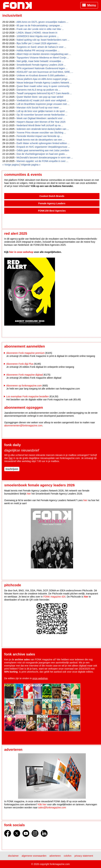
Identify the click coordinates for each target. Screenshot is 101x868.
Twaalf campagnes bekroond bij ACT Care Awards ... (44, 93)
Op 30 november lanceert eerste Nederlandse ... (42, 115)
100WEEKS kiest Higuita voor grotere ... (38, 36)
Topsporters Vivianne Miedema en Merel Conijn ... (43, 58)
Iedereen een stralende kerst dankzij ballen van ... (43, 129)
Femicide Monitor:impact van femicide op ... (39, 136)
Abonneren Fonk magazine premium (25, 353)
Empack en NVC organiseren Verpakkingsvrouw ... (43, 147)
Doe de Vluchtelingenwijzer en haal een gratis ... (42, 154)
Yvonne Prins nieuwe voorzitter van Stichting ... (41, 133)
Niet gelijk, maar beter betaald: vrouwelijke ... (40, 61)
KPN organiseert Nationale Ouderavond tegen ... (42, 68)
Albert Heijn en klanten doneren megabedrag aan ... (44, 54)
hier (11, 458)
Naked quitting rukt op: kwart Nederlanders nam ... (43, 40)
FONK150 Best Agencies (52, 211)
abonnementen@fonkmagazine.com (23, 426)
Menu (92, 5)
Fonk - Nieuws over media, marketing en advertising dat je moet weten (19, 5)
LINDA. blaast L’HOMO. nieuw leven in (37, 33)
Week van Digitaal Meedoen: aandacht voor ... (41, 118)
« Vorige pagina (11, 165)
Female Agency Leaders (52, 203)
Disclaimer (13, 856)
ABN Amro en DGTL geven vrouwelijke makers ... (42, 22)
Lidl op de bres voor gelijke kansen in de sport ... (42, 111)
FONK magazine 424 (54, 597)
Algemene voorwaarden (34, 856)
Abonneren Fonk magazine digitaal (25, 375)
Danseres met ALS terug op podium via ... (38, 90)
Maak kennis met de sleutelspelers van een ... (41, 140)
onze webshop (40, 678)
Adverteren (55, 856)
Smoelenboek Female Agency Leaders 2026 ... (41, 65)
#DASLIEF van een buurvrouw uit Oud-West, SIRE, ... (45, 72)
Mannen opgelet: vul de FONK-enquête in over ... (42, 161)
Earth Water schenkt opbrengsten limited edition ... (43, 143)
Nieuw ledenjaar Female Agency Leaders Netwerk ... (44, 83)
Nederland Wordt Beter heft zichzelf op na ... (40, 125)
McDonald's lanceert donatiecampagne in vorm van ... (45, 158)
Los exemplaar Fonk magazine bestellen (27, 396)
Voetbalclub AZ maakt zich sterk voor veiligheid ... (43, 100)
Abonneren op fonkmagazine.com (24, 386)
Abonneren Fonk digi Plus (20, 364)
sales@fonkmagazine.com (52, 808)
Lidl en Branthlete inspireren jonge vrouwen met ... (43, 104)
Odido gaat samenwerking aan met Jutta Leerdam (43, 150)
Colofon (68, 856)
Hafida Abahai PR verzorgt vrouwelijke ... (38, 50)
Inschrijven (12, 469)
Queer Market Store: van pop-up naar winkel (40, 97)
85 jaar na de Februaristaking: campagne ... (40, 25)
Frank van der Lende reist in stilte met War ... (40, 29)
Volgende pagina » (31, 165)
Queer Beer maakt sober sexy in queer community (43, 86)
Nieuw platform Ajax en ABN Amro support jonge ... (43, 79)
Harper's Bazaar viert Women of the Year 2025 (41, 122)
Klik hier (42, 804)
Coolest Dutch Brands (52, 196)
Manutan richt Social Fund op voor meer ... (39, 108)
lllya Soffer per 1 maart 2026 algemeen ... (38, 43)
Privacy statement (84, 856)
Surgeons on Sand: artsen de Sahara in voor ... (41, 47)
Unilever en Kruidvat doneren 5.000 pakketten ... (42, 75)
